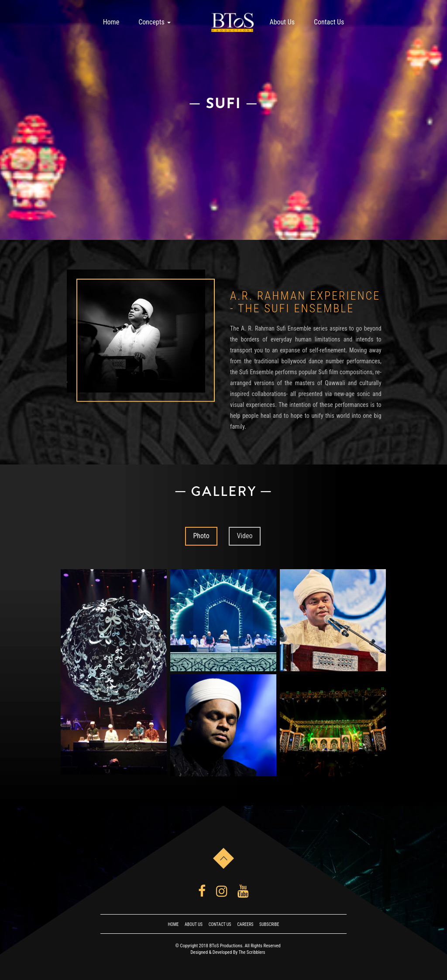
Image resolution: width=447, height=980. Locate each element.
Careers (245, 924)
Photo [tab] (201, 536)
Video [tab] (244, 536)
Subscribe (269, 924)
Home (111, 22)
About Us (282, 22)
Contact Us (329, 22)
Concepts (154, 22)
